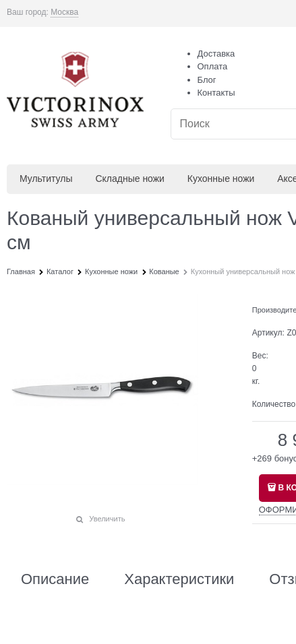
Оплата (213, 66)
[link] (64, 12)
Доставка (216, 54)
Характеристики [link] (179, 579)
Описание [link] (55, 579)
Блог (207, 80)
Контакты (216, 93)
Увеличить (107, 519)
